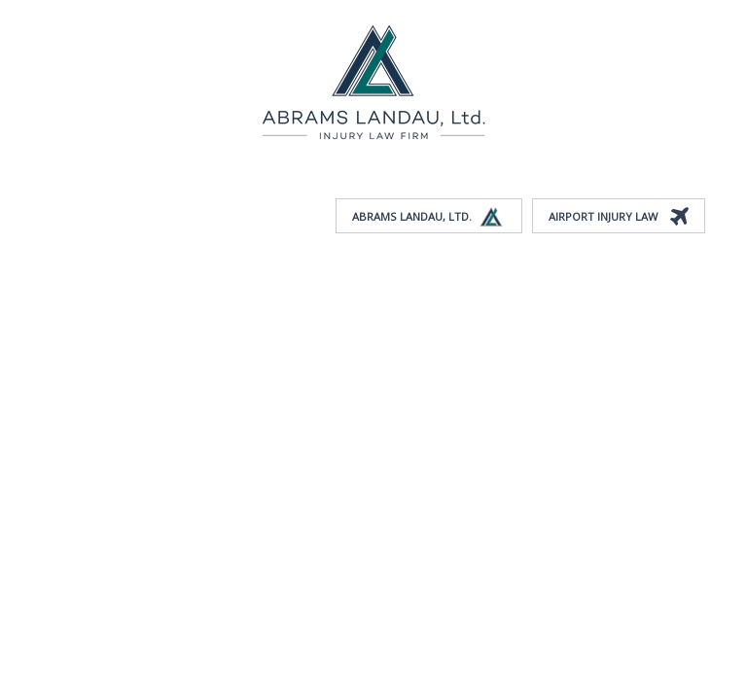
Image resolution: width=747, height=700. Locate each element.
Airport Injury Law (619, 217)
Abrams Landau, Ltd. (428, 217)
